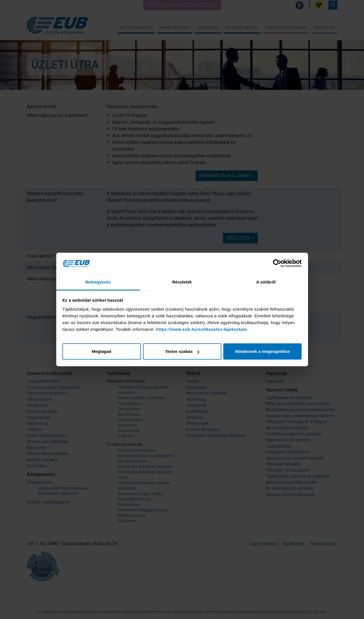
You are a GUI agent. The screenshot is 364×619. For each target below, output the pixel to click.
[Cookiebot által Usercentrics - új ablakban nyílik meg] (277, 264)
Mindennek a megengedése (262, 351)
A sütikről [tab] (266, 282)
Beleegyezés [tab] (98, 282)
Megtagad (102, 351)
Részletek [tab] (182, 282)
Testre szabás (182, 351)
